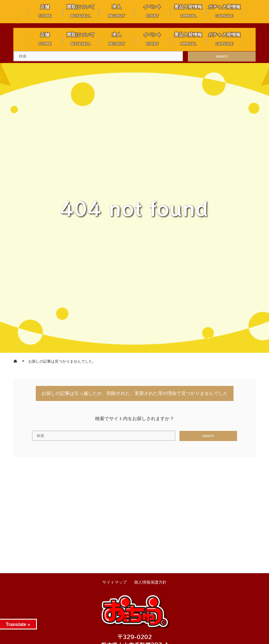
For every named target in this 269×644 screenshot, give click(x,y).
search (222, 56)
